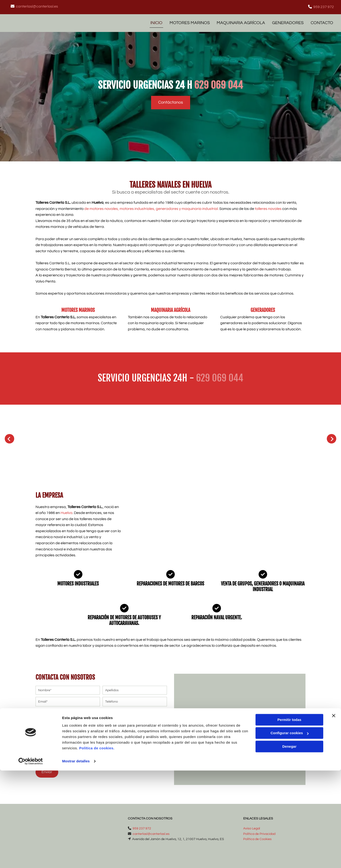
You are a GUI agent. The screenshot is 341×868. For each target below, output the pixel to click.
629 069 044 (219, 83)
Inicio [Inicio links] (154, 22)
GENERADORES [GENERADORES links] (288, 22)
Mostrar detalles (76, 859)
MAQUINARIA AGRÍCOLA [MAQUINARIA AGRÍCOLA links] (240, 22)
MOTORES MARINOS (78, 308)
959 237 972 (324, 7)
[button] (171, 100)
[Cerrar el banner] (334, 813)
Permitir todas (289, 817)
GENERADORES (263, 308)
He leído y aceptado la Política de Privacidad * (84, 740)
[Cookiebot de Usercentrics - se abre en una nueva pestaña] (31, 859)
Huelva (67, 511)
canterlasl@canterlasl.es (37, 6)
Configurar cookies (289, 830)
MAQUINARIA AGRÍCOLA (170, 308)
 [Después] (332, 437)
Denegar (289, 844)
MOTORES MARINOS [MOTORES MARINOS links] (188, 22)
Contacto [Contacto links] (323, 22)
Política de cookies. (97, 846)
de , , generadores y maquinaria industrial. (157, 206)
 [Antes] (9, 437)
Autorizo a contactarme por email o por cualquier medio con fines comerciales (96, 753)
